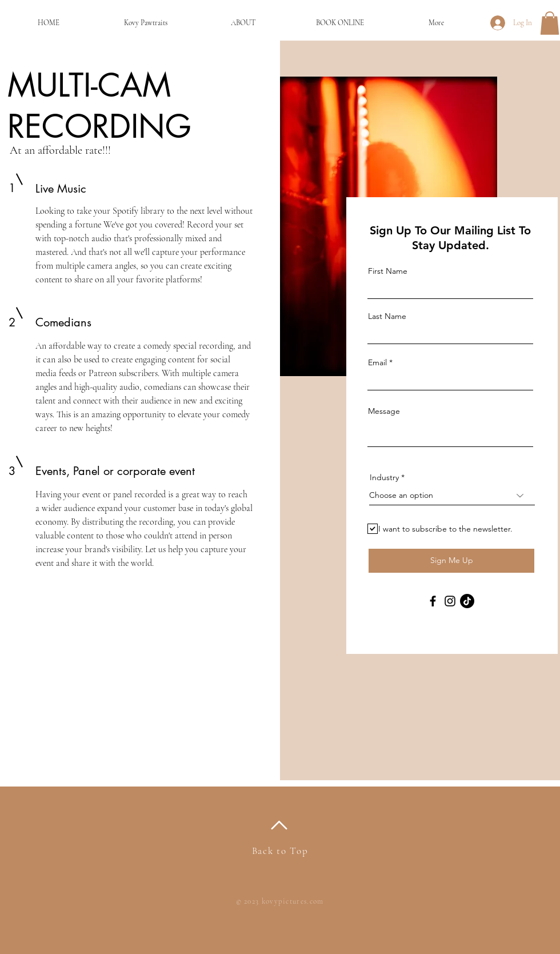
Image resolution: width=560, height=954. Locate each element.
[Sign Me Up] (451, 561)
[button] (550, 23)
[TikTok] (467, 601)
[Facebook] (433, 601)
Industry (384, 477)
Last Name (387, 316)
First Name (388, 271)
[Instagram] (450, 601)
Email (377, 362)
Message (384, 411)
